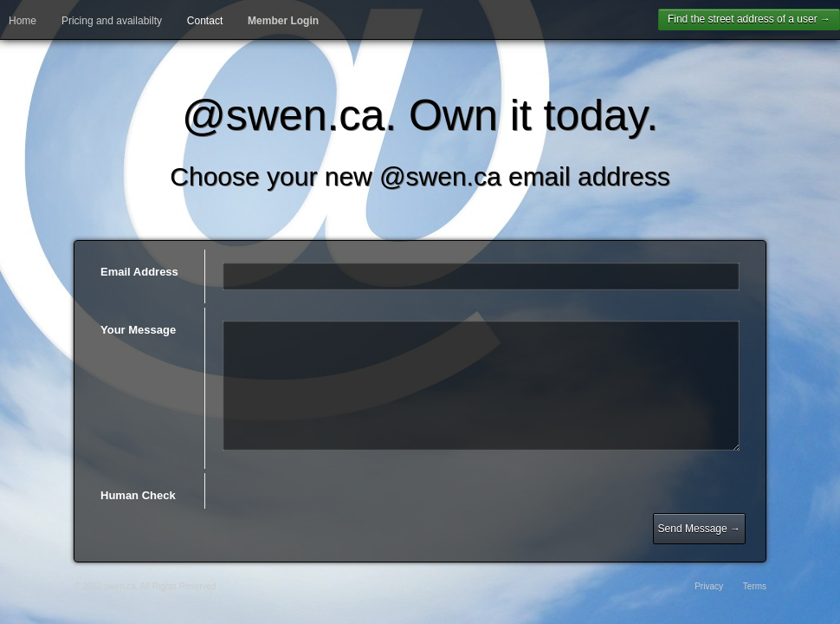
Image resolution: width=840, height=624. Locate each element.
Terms (755, 586)
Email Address (139, 272)
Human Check (138, 495)
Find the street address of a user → (749, 19)
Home (23, 21)
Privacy (709, 586)
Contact (205, 21)
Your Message (138, 330)
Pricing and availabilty (112, 21)
